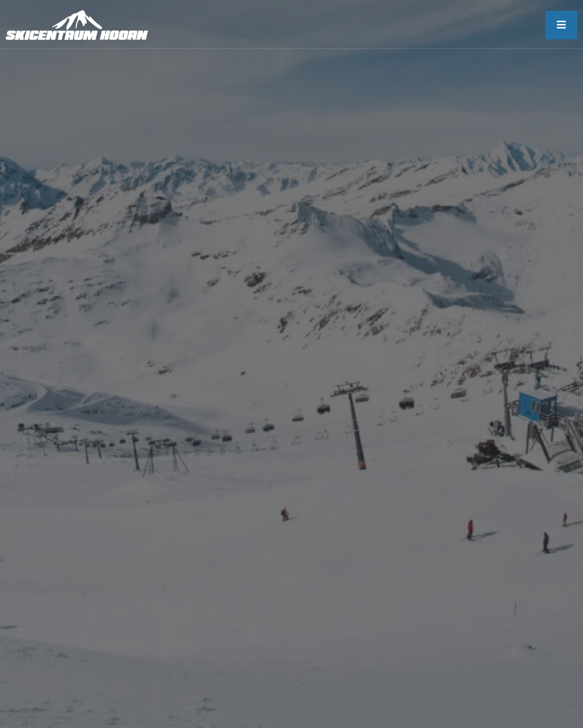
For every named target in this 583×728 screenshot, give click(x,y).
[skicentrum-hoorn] (77, 25)
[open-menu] (561, 25)
